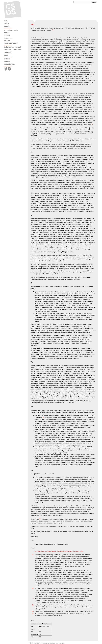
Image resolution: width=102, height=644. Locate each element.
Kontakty (7, 26)
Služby (6, 24)
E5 (43, 417)
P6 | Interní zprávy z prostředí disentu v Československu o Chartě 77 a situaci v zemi (59, 551)
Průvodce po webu (11, 30)
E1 (53, 30)
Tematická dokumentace (13, 50)
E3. (33, 599)
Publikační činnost (11, 43)
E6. (33, 614)
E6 (40, 519)
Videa (6, 55)
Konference (8, 38)
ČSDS (6, 21)
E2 (68, 70)
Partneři (7, 59)
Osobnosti (8, 52)
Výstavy (7, 41)
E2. (33, 588)
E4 (34, 195)
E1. (33, 555)
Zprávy (6, 33)
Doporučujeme (9, 64)
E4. (33, 605)
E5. (33, 611)
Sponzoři (7, 61)
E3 (92, 124)
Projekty (7, 35)
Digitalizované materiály (13, 47)
